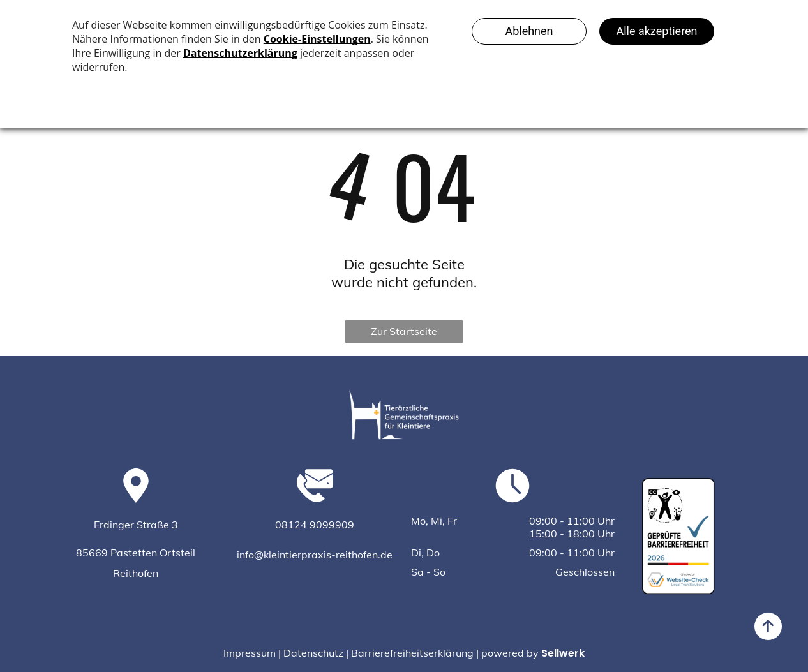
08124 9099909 (315, 525)
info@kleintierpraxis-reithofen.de (315, 555)
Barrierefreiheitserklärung (412, 653)
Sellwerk (563, 653)
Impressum (250, 653)
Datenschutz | (316, 653)
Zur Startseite (404, 331)
